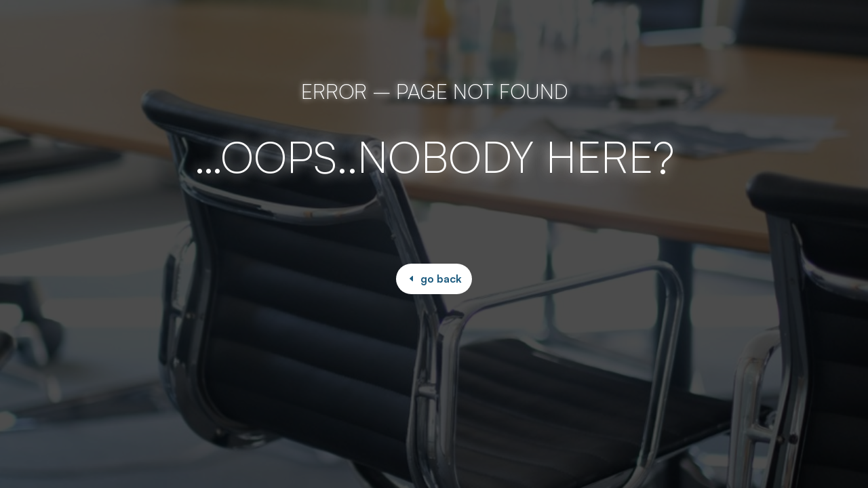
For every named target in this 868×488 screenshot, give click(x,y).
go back (441, 279)
